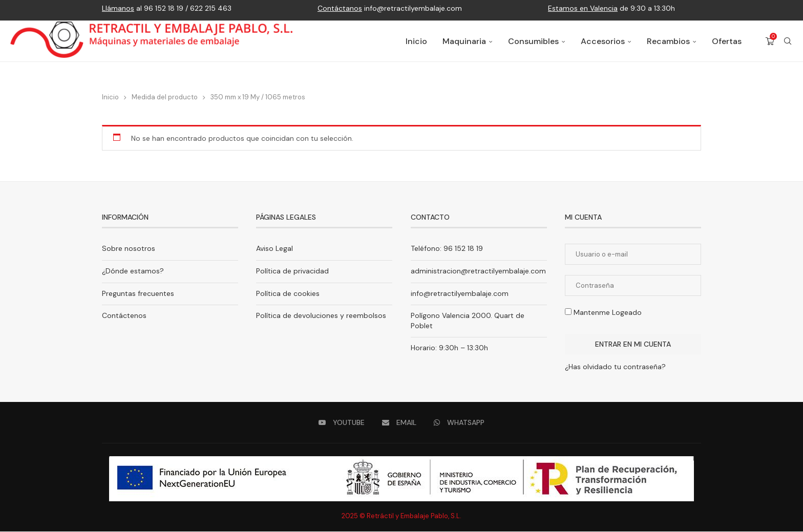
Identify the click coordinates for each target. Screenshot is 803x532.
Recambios (668, 41)
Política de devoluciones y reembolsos (321, 316)
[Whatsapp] (459, 423)
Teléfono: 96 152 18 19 (447, 249)
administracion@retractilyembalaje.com (478, 271)
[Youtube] (342, 423)
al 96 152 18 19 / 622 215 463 (167, 8)
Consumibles (533, 41)
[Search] (788, 41)
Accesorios (603, 41)
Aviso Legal (274, 249)
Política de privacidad (292, 271)
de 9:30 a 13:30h (611, 8)
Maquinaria (464, 41)
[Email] (399, 423)
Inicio (416, 41)
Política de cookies (288, 294)
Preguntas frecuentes (138, 294)
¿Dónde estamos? (133, 271)
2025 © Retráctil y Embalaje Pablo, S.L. (401, 516)
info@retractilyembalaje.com (390, 8)
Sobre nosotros (129, 249)
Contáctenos (124, 316)
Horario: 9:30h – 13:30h (449, 348)
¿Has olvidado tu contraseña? (615, 367)
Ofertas (727, 41)
